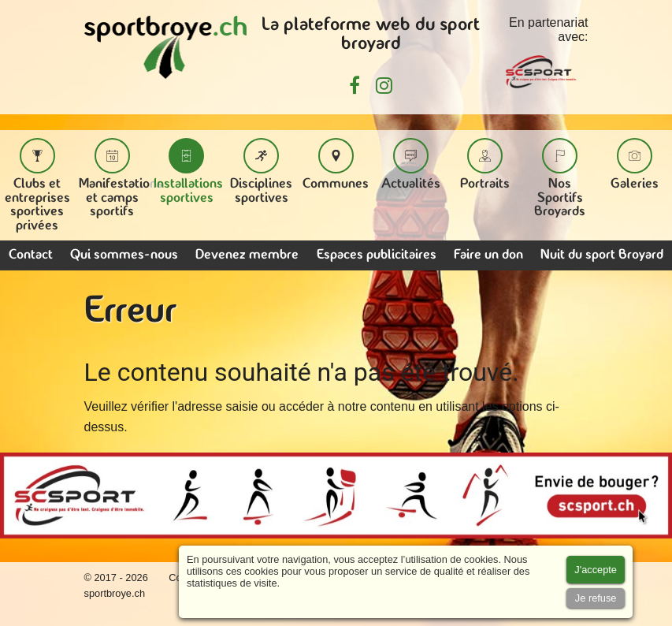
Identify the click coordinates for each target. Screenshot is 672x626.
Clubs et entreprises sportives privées (37, 185)
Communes (336, 164)
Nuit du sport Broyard (602, 255)
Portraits (485, 164)
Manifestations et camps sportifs (121, 178)
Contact (31, 255)
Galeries (635, 164)
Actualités (411, 164)
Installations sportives (188, 171)
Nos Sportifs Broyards (560, 178)
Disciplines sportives (261, 171)
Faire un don (488, 255)
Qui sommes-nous (124, 255)
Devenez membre (247, 255)
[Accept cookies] (596, 570)
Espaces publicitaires (377, 255)
